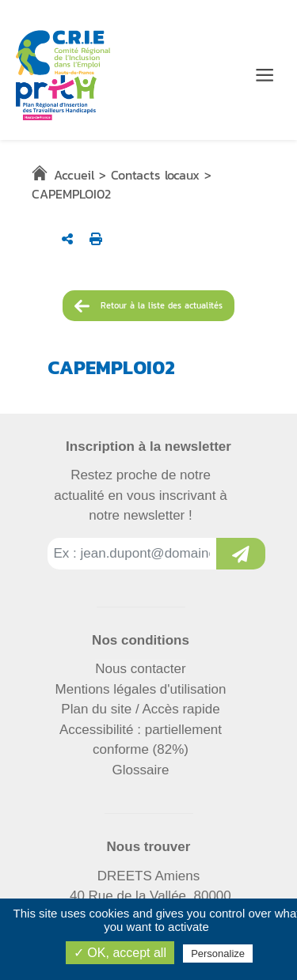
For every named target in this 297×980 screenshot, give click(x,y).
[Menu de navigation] (265, 75)
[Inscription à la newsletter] (241, 554)
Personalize (218, 954)
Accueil (74, 175)
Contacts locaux (155, 175)
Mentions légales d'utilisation (141, 689)
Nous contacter (140, 669)
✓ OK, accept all (120, 953)
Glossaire (141, 770)
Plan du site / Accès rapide (140, 709)
